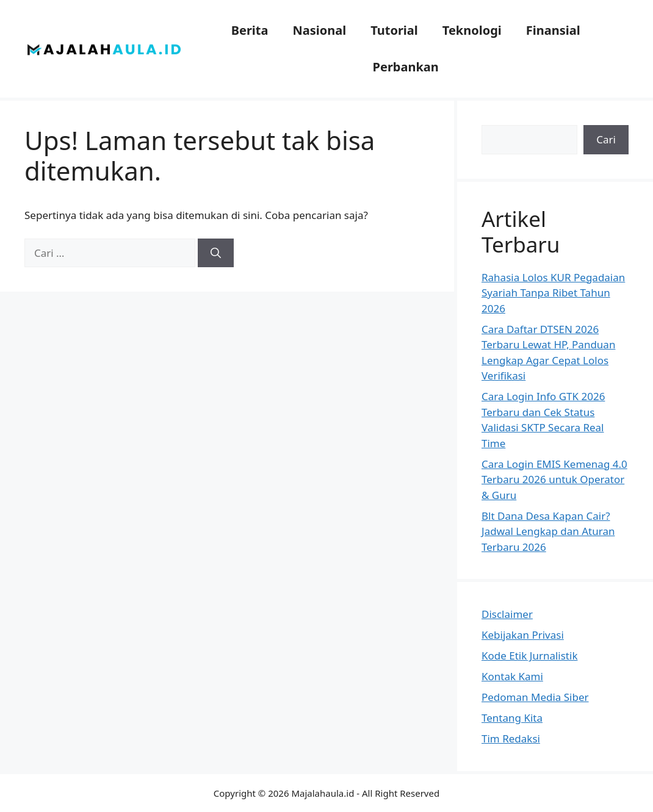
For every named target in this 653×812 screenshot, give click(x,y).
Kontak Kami (512, 676)
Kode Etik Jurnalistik (529, 656)
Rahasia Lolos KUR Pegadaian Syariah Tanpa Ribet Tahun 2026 (553, 293)
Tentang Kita (512, 718)
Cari (606, 139)
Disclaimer (507, 614)
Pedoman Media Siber (535, 697)
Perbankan (406, 67)
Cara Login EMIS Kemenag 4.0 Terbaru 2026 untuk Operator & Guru (554, 480)
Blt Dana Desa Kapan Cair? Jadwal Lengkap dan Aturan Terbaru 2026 (548, 531)
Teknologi (472, 30)
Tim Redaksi (511, 738)
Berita (250, 30)
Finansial (553, 30)
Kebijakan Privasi (523, 635)
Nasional (319, 30)
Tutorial (394, 30)
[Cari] (216, 253)
